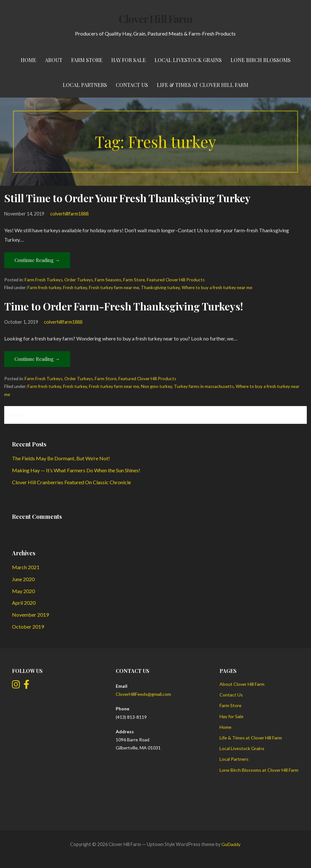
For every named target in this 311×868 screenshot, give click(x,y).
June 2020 (23, 579)
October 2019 (28, 627)
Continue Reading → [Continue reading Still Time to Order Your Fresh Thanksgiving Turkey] (37, 260)
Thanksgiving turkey (160, 288)
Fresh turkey (75, 288)
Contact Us (132, 85)
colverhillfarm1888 (69, 214)
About (54, 60)
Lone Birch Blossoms (261, 60)
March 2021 (26, 567)
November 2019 (30, 615)
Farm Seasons (108, 280)
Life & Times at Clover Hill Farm (203, 85)
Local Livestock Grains (188, 60)
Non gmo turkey (156, 386)
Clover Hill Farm (155, 19)
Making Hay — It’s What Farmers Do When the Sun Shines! (76, 470)
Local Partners (85, 85)
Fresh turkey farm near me (114, 288)
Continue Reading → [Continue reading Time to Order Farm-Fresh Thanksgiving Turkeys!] (37, 359)
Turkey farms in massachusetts (204, 386)
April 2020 (24, 603)
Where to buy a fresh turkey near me (217, 288)
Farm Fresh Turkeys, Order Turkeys (59, 280)
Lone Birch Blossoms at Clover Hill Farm (259, 770)
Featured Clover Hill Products (176, 280)
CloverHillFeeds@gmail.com (143, 694)
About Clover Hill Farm (242, 684)
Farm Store (87, 60)
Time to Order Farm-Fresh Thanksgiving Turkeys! (124, 306)
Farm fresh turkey (44, 288)
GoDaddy (231, 844)
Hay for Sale (129, 60)
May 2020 (23, 591)
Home (28, 60)
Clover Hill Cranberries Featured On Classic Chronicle (71, 482)
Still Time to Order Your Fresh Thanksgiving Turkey (127, 198)
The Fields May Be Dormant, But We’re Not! (61, 458)
